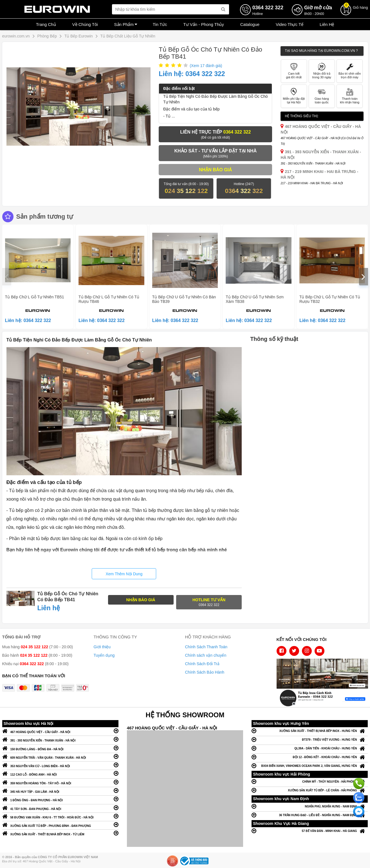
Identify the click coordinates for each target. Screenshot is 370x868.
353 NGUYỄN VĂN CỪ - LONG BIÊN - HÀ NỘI (60, 765)
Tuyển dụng (104, 655)
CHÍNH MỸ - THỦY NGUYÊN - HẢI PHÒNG (310, 781)
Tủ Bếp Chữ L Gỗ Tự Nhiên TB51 (35, 297)
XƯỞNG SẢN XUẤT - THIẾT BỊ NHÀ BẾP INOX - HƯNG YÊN (310, 731)
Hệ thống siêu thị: (302, 116)
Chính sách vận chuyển (206, 655)
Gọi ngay (359, 783)
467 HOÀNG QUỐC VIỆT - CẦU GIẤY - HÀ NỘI (60, 731)
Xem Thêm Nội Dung (124, 574)
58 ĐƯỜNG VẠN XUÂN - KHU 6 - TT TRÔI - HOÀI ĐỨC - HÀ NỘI (60, 816)
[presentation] (7, 277)
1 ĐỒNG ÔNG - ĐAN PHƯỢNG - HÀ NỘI (60, 799)
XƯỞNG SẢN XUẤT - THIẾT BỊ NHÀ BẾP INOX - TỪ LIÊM (60, 833)
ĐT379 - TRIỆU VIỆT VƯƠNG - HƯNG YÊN (310, 739)
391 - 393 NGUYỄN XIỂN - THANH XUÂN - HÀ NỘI (60, 739)
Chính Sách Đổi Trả (202, 664)
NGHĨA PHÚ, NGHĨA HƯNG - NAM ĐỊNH (310, 806)
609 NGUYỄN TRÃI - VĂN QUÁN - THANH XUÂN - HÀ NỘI (60, 756)
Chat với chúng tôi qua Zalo (359, 798)
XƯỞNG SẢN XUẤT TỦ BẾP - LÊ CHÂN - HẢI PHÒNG (310, 790)
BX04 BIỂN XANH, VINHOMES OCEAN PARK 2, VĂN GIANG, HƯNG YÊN (310, 766)
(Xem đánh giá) (206, 66)
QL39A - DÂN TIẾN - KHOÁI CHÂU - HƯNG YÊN (310, 748)
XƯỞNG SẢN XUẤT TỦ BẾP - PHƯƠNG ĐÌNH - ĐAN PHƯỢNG (60, 824)
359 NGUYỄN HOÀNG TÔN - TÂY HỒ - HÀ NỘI (60, 782)
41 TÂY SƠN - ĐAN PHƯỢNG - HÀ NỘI (60, 808)
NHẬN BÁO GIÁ (141, 600)
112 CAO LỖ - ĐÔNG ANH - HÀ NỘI (60, 773)
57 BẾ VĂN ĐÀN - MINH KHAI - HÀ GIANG (310, 831)
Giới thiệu (102, 647)
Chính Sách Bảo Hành (205, 672)
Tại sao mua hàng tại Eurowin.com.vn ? (321, 51)
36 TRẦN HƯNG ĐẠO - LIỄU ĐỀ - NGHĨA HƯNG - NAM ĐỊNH (310, 815)
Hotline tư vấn (209, 602)
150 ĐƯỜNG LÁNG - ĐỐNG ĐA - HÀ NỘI (60, 748)
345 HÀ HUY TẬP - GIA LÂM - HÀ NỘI (60, 790)
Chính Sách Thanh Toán (206, 647)
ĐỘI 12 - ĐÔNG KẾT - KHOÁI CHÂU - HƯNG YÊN (310, 757)
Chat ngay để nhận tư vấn (359, 812)
